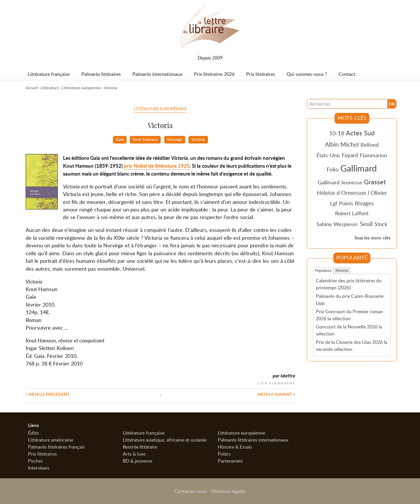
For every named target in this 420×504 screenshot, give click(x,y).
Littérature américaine (51, 440)
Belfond (370, 145)
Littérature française (144, 433)
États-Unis (328, 155)
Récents (342, 271)
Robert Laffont (352, 213)
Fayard (350, 155)
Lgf (334, 203)
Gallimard (359, 168)
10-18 (337, 133)
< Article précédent (48, 394)
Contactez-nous (191, 491)
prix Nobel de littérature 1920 (157, 166)
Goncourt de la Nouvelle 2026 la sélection (349, 330)
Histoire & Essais (235, 447)
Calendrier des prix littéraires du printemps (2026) (349, 284)
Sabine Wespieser (337, 224)
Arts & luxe (134, 454)
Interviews (39, 468)
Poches (35, 461)
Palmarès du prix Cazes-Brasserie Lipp (350, 300)
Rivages (364, 203)
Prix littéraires (42, 454)
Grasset (375, 182)
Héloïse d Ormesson (342, 193)
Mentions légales (228, 491)
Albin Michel (342, 144)
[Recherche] (347, 104)
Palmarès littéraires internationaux (253, 440)
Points (346, 203)
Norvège (175, 139)
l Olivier (378, 193)
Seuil (366, 224)
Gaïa (120, 139)
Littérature (50, 88)
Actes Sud (360, 133)
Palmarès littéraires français (56, 447)
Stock (381, 224)
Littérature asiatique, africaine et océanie (165, 440)
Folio (333, 169)
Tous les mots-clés (372, 238)
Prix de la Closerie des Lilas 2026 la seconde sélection (352, 346)
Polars (224, 454)
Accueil (32, 88)
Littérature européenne (81, 88)
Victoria (198, 139)
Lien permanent (276, 383)
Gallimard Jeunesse (340, 182)
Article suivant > (276, 394)
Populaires (323, 271)
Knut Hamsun (145, 139)
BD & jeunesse (138, 461)
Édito (33, 433)
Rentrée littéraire (140, 447)
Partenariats (230, 461)
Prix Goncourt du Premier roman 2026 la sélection (349, 315)
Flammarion (373, 155)
